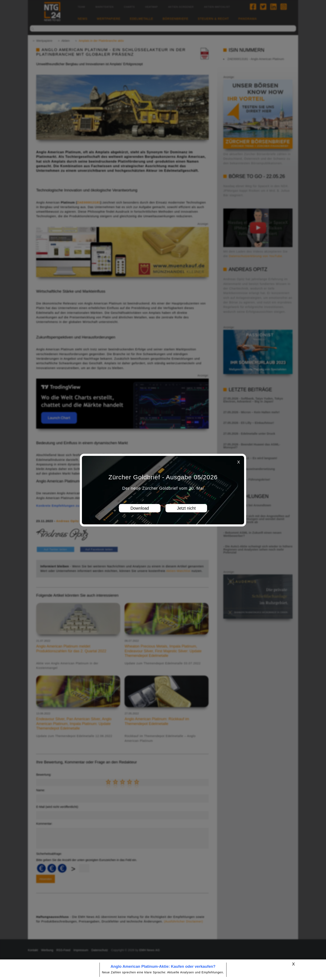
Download (140, 508)
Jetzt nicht (186, 508)
